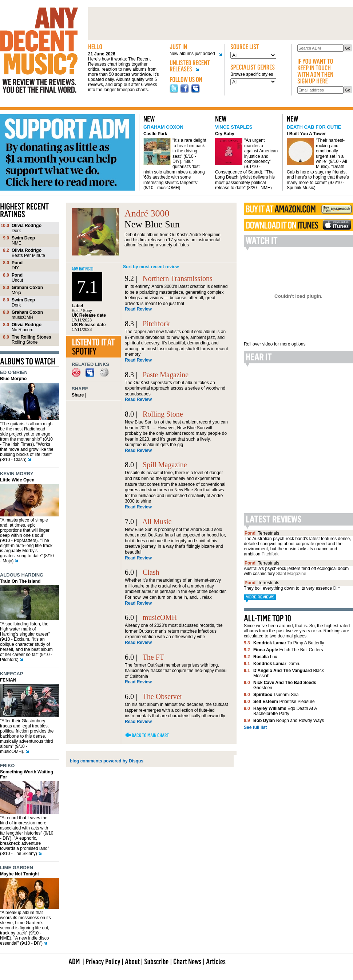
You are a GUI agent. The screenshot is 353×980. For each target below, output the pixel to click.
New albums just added (193, 54)
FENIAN (8, 680)
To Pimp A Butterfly (289, 643)
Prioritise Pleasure (284, 702)
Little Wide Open (17, 480)
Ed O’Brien (14, 372)
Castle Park (155, 134)
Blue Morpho (13, 379)
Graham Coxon (163, 127)
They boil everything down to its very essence (292, 588)
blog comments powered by (107, 761)
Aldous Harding (22, 575)
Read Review (138, 309)
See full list (255, 727)
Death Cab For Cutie (314, 127)
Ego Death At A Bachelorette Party (285, 711)
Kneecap (12, 674)
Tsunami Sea (276, 695)
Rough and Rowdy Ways (289, 721)
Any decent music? (39, 50)
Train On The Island (20, 581)
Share (78, 395)
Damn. (277, 664)
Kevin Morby (17, 474)
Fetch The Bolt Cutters (288, 650)
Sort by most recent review (151, 267)
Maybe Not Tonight (19, 874)
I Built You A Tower (306, 134)
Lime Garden (17, 868)
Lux (265, 657)
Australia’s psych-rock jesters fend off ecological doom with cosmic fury (296, 571)
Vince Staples (234, 127)
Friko (7, 766)
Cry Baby (225, 134)
